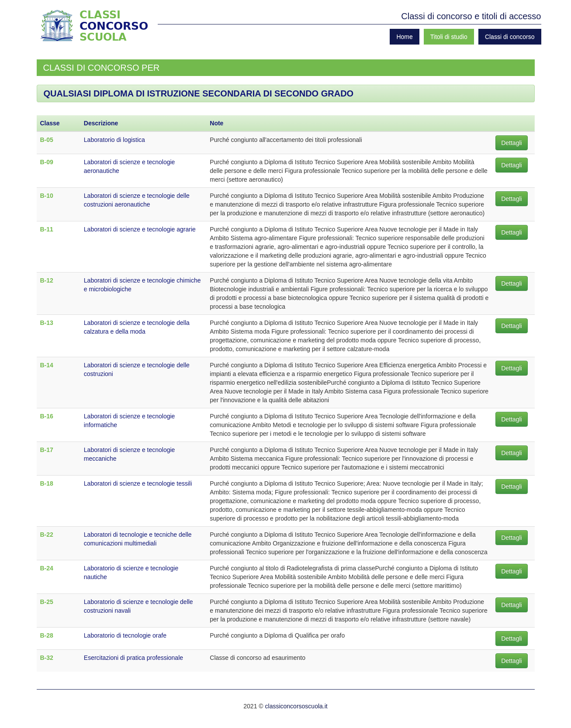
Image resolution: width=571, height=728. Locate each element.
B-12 (47, 280)
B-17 (47, 450)
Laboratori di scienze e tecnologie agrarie (140, 229)
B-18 (47, 483)
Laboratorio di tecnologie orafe (125, 635)
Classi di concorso (510, 37)
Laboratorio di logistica (114, 140)
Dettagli (511, 143)
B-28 (47, 635)
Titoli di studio (449, 37)
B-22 (47, 535)
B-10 (47, 196)
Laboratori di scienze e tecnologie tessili (138, 483)
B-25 (47, 602)
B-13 (47, 323)
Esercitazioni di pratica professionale (133, 658)
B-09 (47, 162)
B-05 (47, 140)
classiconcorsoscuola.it (296, 706)
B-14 (47, 365)
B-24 (47, 568)
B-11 (47, 229)
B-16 (47, 416)
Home (404, 37)
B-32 (47, 658)
